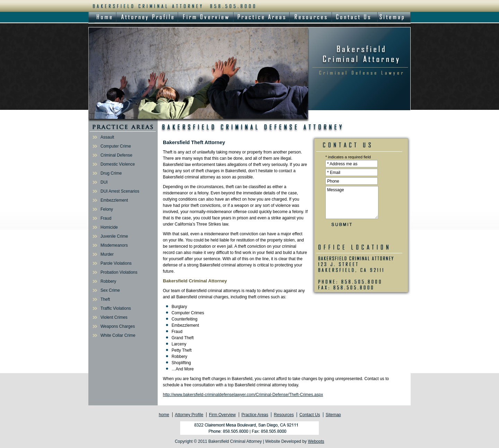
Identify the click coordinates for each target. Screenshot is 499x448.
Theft (105, 299)
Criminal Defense (116, 155)
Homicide (109, 227)
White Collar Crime (118, 335)
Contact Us (310, 415)
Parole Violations (116, 263)
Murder (107, 254)
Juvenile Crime (114, 236)
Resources (284, 415)
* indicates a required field (348, 157)
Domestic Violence (118, 164)
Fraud (106, 218)
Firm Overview (222, 415)
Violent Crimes (114, 317)
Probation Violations (119, 272)
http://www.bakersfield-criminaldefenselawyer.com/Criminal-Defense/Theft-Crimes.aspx (243, 395)
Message (352, 203)
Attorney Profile (189, 415)
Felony (107, 209)
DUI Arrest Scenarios (120, 191)
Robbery (108, 281)
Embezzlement (114, 200)
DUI (104, 182)
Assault (107, 137)
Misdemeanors (114, 245)
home (164, 415)
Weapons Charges (118, 326)
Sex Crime (110, 290)
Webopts (316, 441)
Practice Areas (255, 415)
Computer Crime (116, 146)
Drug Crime (111, 173)
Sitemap (333, 415)
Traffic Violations (116, 308)
